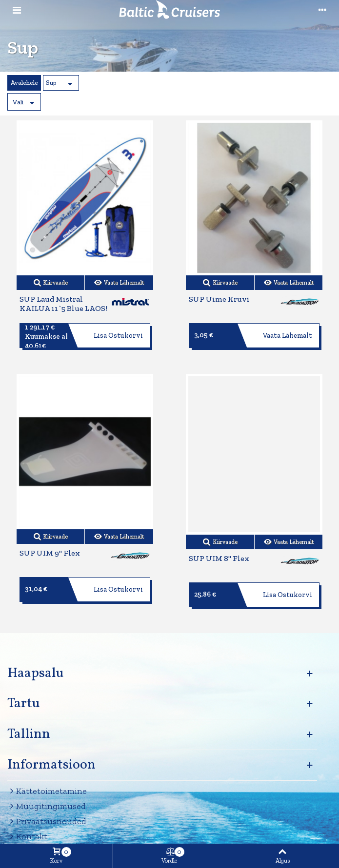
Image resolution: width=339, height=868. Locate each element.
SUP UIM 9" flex (50, 553)
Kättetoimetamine (47, 791)
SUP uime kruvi (219, 299)
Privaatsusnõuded (47, 821)
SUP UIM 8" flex (219, 559)
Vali (18, 102)
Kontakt (27, 837)
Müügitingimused (47, 806)
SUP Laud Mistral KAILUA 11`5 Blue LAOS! (63, 304)
